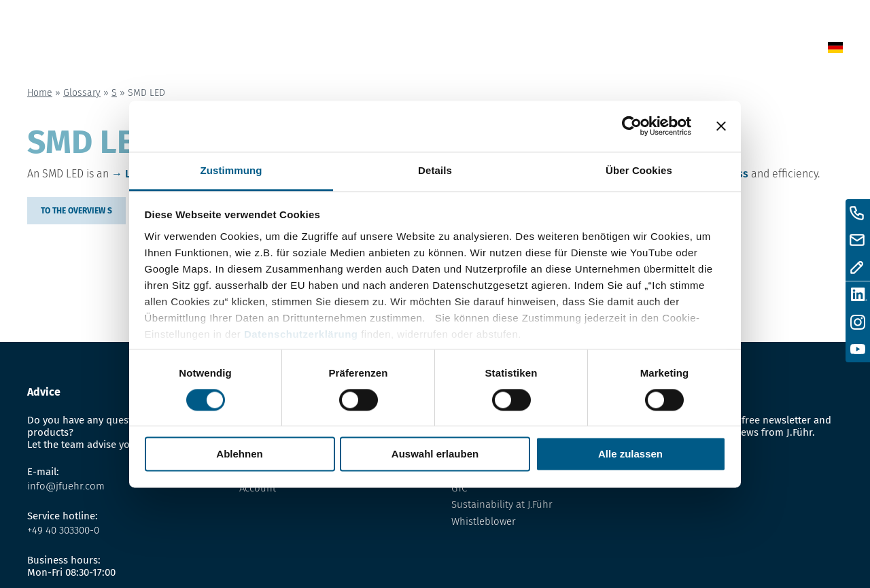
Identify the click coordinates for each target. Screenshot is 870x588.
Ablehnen (239, 454)
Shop (490, 50)
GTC (459, 488)
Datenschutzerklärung (301, 334)
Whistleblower (484, 521)
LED (134, 174)
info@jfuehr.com (66, 486)
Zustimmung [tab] (231, 170)
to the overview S (76, 211)
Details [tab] (435, 170)
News (443, 50)
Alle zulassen (630, 454)
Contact (682, 50)
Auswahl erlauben (435, 454)
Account (258, 488)
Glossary (548, 50)
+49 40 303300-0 (63, 530)
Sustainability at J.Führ (502, 504)
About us (617, 50)
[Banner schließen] (721, 126)
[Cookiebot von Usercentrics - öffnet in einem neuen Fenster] (632, 126)
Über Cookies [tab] (639, 170)
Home (396, 50)
